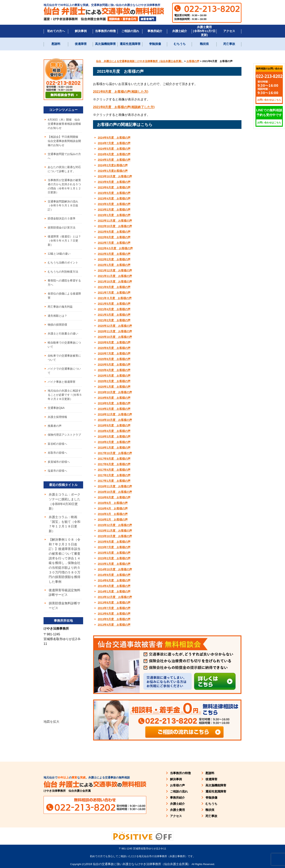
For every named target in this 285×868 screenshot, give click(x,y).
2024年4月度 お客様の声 (114, 154)
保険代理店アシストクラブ (64, 439)
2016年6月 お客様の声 (113, 503)
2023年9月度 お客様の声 (114, 182)
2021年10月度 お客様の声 (115, 281)
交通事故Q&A (56, 412)
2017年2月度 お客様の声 (114, 475)
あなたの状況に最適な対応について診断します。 (64, 170)
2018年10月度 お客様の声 (115, 420)
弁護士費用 (177, 810)
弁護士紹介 (180, 31)
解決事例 (81, 31)
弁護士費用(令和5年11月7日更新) (204, 31)
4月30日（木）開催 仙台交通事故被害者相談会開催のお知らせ (64, 124)
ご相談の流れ (130, 31)
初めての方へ (56, 31)
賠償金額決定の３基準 (62, 220)
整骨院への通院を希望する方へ (64, 285)
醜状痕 (204, 44)
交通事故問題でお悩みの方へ (64, 157)
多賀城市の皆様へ (59, 467)
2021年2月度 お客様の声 (114, 320)
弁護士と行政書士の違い (63, 337)
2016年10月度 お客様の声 (115, 492)
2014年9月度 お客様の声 (114, 575)
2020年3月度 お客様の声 (114, 376)
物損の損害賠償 (57, 328)
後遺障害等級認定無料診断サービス (65, 598)
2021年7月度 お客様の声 (114, 293)
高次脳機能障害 (105, 44)
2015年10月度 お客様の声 (115, 536)
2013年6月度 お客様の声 (114, 614)
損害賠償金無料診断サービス (65, 612)
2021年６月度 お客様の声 (115, 298)
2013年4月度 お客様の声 (114, 625)
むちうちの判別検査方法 (63, 274)
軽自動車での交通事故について (64, 348)
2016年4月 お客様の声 (113, 508)
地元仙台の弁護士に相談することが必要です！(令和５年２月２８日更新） (65, 399)
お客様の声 (177, 785)
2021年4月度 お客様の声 (114, 309)
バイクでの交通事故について (64, 374)
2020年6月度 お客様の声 (114, 359)
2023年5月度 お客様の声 (114, 193)
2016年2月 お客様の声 (113, 519)
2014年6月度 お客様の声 (114, 580)
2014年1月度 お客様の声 (114, 591)
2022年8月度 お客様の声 (114, 237)
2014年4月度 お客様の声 (114, 586)
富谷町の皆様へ (57, 448)
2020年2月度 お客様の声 (114, 381)
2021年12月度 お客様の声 (115, 270)
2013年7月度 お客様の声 (114, 608)
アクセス (229, 31)
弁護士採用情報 (57, 421)
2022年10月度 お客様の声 (115, 226)
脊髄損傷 (155, 44)
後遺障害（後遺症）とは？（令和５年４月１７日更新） (64, 242)
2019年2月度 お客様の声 (114, 409)
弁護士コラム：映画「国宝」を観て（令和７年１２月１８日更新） (65, 529)
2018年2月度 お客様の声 (114, 442)
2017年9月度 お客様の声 (114, 459)
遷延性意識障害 (130, 44)
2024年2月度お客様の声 (113, 165)
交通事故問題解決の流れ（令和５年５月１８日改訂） (63, 207)
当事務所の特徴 (105, 31)
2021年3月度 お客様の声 (114, 315)
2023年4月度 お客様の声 (114, 198)
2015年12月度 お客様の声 (115, 525)
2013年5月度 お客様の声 (114, 619)
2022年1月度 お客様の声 (114, 265)
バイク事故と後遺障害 (62, 385)
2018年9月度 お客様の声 (114, 425)
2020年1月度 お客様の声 (114, 387)
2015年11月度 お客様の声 (115, 531)
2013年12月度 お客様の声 (115, 597)
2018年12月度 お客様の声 (115, 414)
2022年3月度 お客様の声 (114, 254)
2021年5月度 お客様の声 (114, 304)
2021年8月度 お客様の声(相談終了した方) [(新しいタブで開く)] (124, 107)
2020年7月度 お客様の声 (114, 353)
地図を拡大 (51, 728)
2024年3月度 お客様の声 (114, 160)
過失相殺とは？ (57, 318)
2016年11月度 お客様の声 (115, 486)
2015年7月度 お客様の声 (114, 547)
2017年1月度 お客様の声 (114, 481)
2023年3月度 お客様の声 (114, 204)
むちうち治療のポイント (63, 265)
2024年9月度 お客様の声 (114, 138)
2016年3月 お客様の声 (113, 514)
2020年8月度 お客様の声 (114, 348)
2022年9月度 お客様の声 (114, 232)
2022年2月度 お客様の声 (114, 259)
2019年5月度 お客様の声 (114, 403)
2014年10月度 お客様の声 (115, 569)
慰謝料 (56, 44)
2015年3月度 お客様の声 (114, 553)
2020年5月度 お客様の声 (114, 365)
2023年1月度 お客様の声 (114, 215)
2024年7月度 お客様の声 (114, 143)
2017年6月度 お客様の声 (114, 464)
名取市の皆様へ (57, 457)
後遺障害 (81, 44)
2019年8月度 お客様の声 (114, 398)
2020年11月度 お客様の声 (115, 331)
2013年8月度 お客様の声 (114, 603)
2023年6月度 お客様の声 (114, 187)
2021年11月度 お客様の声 (115, 276)
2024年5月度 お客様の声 (114, 149)
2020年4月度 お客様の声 (114, 370)
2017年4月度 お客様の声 (114, 470)
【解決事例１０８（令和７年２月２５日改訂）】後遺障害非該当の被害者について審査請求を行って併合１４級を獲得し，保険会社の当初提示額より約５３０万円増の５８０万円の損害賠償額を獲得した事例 (65, 566)
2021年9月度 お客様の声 (114, 287)
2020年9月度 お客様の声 (114, 342)
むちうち (180, 44)
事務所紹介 (155, 31)
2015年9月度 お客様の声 (114, 542)
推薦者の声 (55, 430)
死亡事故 (229, 44)
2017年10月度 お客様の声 (115, 453)
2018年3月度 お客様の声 (114, 436)
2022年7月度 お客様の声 (114, 243)
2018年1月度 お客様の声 (114, 448)
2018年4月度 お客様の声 (114, 431)
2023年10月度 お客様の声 (115, 176)
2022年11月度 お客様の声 (115, 221)
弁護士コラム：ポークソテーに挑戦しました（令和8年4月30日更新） (65, 507)
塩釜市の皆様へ (57, 476)
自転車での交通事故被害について (64, 361)
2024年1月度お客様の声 (113, 171)
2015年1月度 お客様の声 (114, 564)
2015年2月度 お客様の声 (114, 558)
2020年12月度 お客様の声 (115, 326)
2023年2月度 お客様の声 (114, 210)
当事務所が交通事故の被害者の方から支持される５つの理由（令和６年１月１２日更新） (64, 187)
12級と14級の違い (59, 256)
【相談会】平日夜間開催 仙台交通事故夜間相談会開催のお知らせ (64, 141)
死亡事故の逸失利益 (60, 309)
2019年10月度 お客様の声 (115, 392)
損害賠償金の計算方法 (62, 229)
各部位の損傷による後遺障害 (64, 298)
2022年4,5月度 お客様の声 (115, 248)
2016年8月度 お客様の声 (114, 497)
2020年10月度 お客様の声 (115, 337)
